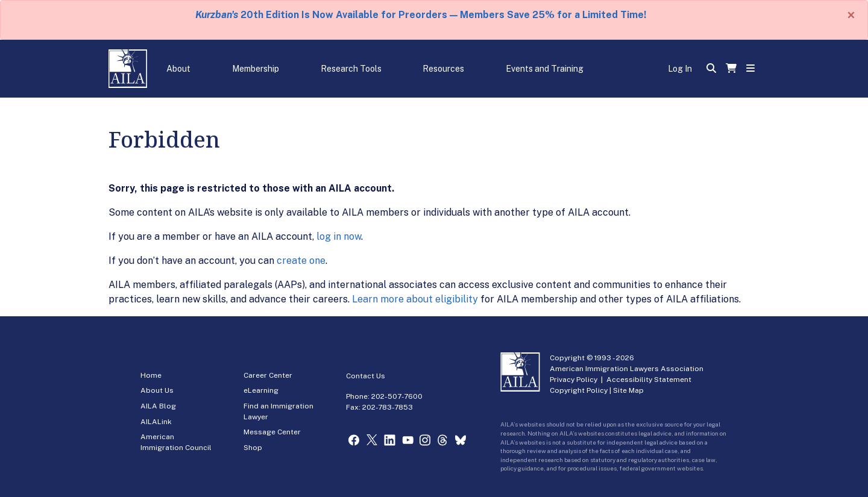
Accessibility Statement (649, 380)
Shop (253, 448)
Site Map (628, 390)
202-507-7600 (397, 396)
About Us (157, 390)
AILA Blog (158, 406)
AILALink (156, 422)
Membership (256, 69)
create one (301, 261)
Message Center (272, 432)
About (178, 69)
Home (151, 375)
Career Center (268, 375)
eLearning (261, 390)
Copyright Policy (579, 390)
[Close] (851, 15)
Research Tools (351, 69)
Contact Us (366, 376)
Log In (680, 69)
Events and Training (545, 69)
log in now (339, 236)
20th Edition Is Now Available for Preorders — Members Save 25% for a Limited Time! (421, 15)
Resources (443, 69)
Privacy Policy (574, 380)
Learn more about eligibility (415, 299)
